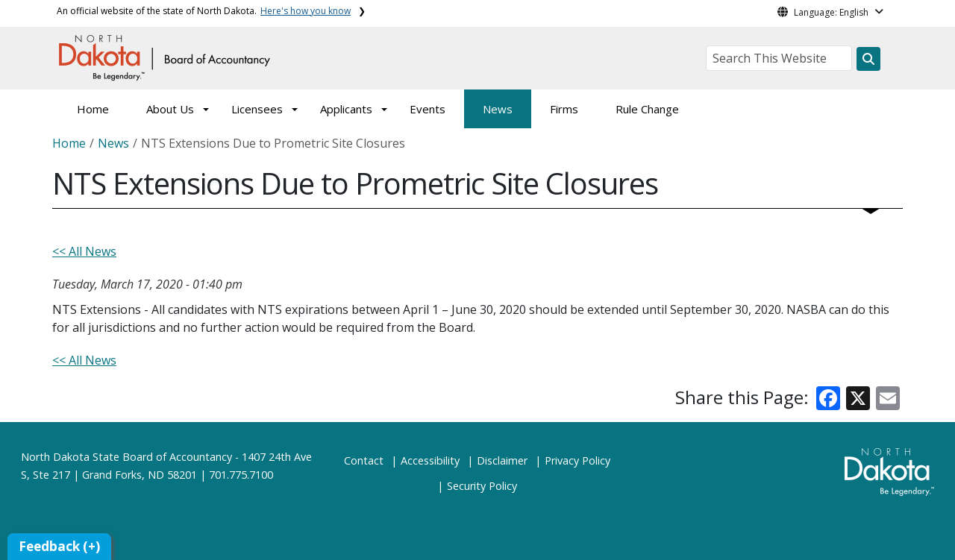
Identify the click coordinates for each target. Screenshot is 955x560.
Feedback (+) (59, 546)
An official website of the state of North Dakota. (204, 11)
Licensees (257, 109)
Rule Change (647, 109)
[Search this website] (868, 59)
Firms (564, 109)
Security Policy (482, 486)
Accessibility (430, 460)
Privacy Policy (577, 460)
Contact (364, 460)
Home (93, 109)
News (498, 109)
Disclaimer (502, 460)
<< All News (84, 251)
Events (428, 109)
